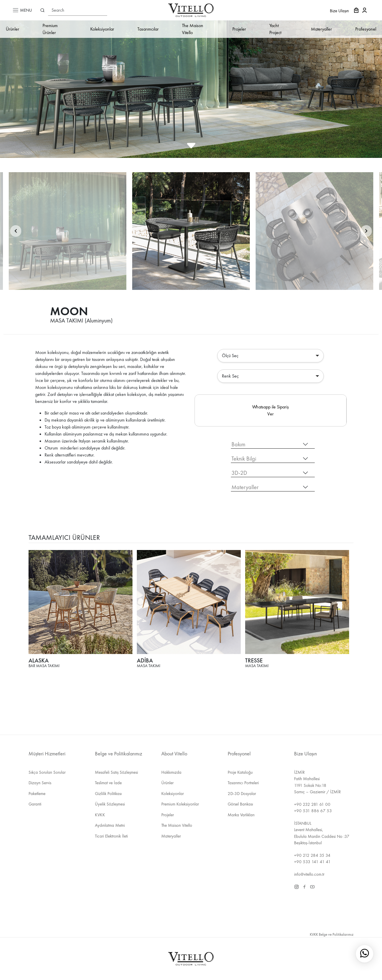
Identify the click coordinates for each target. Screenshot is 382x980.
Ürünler (13, 29)
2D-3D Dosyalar (242, 794)
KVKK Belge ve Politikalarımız (332, 934)
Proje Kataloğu (240, 772)
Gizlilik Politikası (108, 794)
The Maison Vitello (193, 29)
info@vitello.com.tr (309, 874)
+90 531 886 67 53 (313, 811)
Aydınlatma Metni (110, 825)
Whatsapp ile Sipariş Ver (270, 410)
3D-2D (239, 473)
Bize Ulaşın (339, 11)
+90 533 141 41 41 (312, 862)
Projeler (239, 29)
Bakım (238, 444)
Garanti (35, 804)
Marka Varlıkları (241, 815)
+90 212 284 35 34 (312, 855)
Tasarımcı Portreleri (243, 783)
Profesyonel (366, 29)
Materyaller (321, 29)
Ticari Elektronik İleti (111, 836)
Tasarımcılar (148, 29)
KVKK (100, 815)
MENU (22, 10)
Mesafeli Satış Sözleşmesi (116, 772)
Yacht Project (275, 29)
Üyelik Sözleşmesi (110, 804)
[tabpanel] (191, 613)
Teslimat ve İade (108, 783)
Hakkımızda (171, 772)
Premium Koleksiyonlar (180, 804)
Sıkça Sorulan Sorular (47, 772)
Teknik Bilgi (244, 459)
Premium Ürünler (50, 29)
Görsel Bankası (240, 804)
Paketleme (37, 794)
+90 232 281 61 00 (312, 804)
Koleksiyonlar (102, 29)
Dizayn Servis (40, 783)
